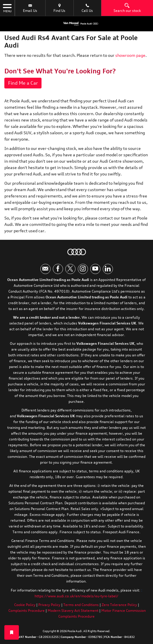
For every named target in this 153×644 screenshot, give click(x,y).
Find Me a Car (23, 83)
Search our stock (127, 8)
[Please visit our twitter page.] (70, 269)
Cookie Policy (25, 605)
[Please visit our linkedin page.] (108, 269)
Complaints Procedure (27, 611)
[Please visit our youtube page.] (95, 269)
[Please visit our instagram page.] (83, 269)
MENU (7, 8)
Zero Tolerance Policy (119, 605)
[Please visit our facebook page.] (58, 269)
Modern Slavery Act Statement (73, 611)
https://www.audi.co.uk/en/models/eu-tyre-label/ (76, 596)
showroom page (130, 55)
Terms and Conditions (81, 605)
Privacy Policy (49, 605)
